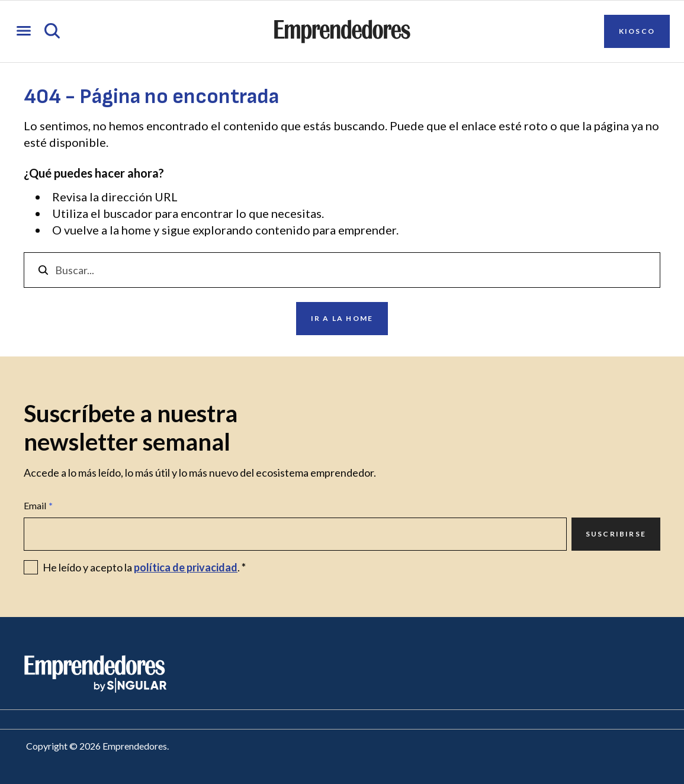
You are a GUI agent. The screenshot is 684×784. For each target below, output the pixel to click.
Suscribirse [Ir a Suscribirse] (616, 534)
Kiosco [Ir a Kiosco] (637, 31)
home (136, 230)
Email (38, 506)
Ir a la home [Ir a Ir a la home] (342, 318)
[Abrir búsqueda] (52, 32)
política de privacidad (186, 567)
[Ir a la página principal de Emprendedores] (342, 31)
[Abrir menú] (24, 32)
